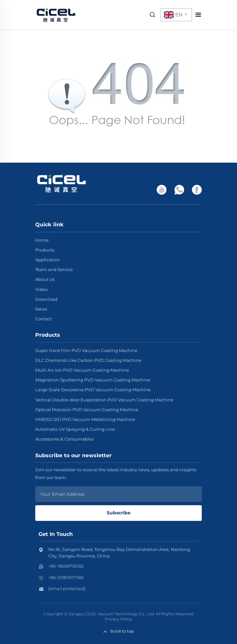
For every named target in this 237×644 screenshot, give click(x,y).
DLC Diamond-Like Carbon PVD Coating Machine (88, 360)
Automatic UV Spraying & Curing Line (75, 429)
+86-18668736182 (66, 566)
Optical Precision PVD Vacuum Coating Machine (87, 410)
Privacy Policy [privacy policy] (119, 619)
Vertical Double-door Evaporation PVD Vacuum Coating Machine (104, 400)
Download (46, 299)
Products (45, 250)
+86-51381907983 (66, 577)
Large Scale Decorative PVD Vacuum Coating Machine (93, 390)
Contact (44, 319)
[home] (56, 14)
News (41, 309)
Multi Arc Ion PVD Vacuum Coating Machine (82, 370)
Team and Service (54, 269)
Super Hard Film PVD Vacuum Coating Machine (86, 350)
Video (41, 289)
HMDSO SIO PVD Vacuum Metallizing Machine (85, 419)
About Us (45, 279)
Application (48, 260)
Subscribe (119, 513)
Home (42, 240)
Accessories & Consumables (64, 439)
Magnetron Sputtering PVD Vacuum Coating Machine (93, 380)
